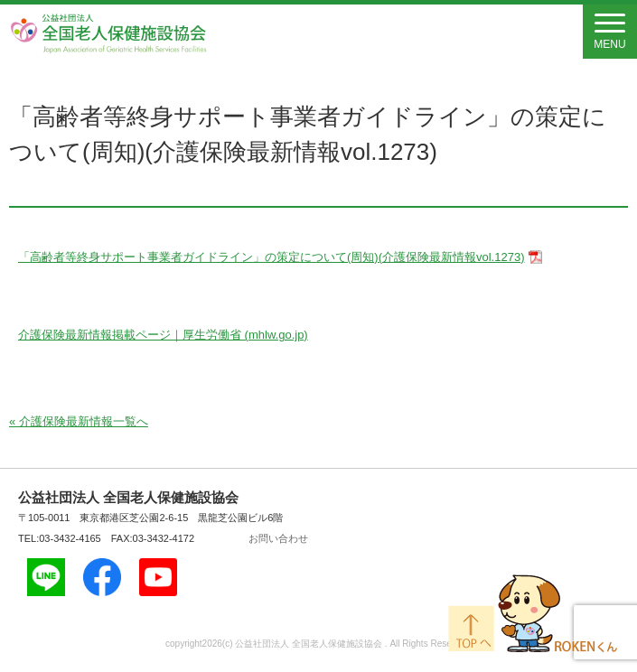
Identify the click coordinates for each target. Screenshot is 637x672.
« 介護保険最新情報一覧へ (79, 421)
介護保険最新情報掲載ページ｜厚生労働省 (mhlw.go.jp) (163, 335)
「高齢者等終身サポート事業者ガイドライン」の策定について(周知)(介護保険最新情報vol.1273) (271, 257)
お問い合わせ (278, 538)
